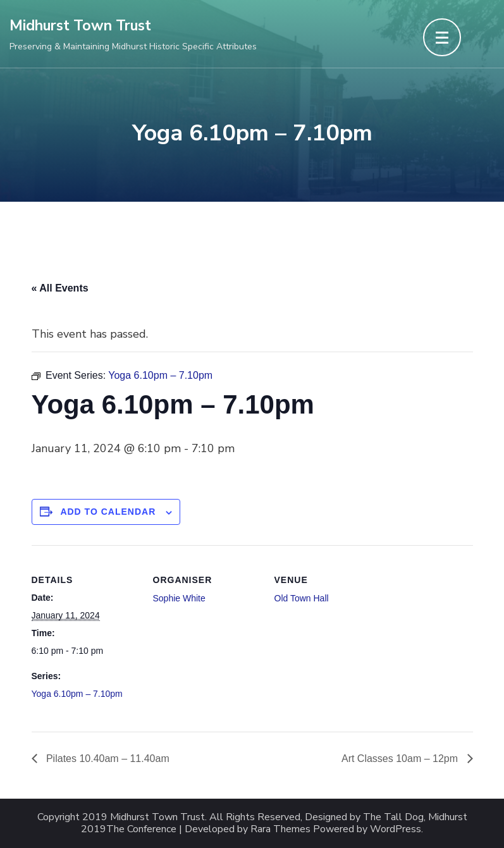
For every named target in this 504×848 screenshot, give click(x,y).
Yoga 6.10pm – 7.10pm (77, 694)
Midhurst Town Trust (80, 26)
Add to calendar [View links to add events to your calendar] (108, 512)
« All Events (60, 288)
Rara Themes (280, 829)
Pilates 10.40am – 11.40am (107, 759)
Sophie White (179, 598)
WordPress (396, 829)
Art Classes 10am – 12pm (401, 759)
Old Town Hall (302, 598)
